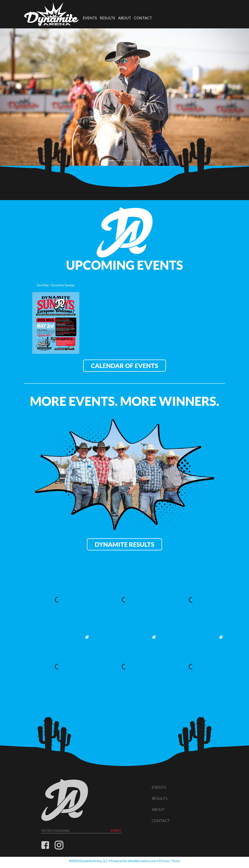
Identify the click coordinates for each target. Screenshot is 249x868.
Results (107, 18)
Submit (116, 830)
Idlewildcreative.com (142, 861)
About (125, 18)
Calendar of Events (124, 366)
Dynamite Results (124, 544)
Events (90, 18)
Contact (143, 18)
